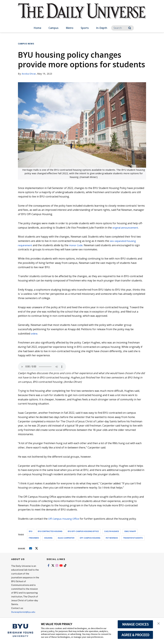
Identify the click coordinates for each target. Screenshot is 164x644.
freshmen (34, 538)
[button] (159, 623)
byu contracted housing (50, 531)
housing (48, 538)
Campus (53, 28)
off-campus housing (90, 538)
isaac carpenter (66, 538)
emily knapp (130, 531)
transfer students (133, 538)
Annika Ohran (29, 74)
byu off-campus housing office (83, 531)
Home (37, 28)
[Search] (123, 28)
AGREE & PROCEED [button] (135, 635)
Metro (70, 28)
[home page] (82, 14)
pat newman (112, 538)
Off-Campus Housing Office (64, 519)
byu (31, 531)
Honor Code (77, 245)
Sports (85, 28)
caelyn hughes (112, 531)
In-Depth (102, 28)
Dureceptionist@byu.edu (24, 612)
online (35, 333)
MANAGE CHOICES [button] (135, 624)
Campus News (26, 44)
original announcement (127, 227)
